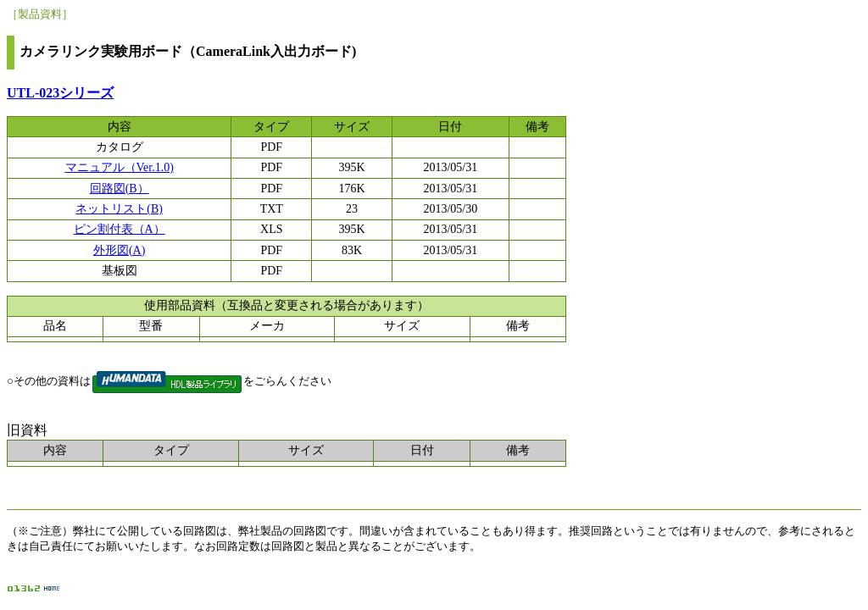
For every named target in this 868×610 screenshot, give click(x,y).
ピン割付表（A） (120, 229)
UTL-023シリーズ (60, 93)
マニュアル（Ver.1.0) (120, 167)
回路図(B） (120, 189)
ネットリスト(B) (119, 209)
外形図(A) (119, 250)
